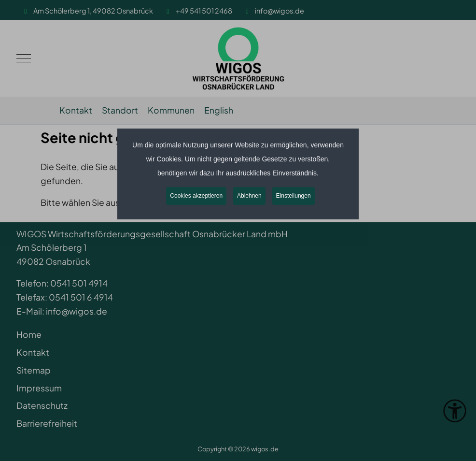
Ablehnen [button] (249, 196)
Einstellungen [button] (294, 196)
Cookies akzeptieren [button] (196, 196)
